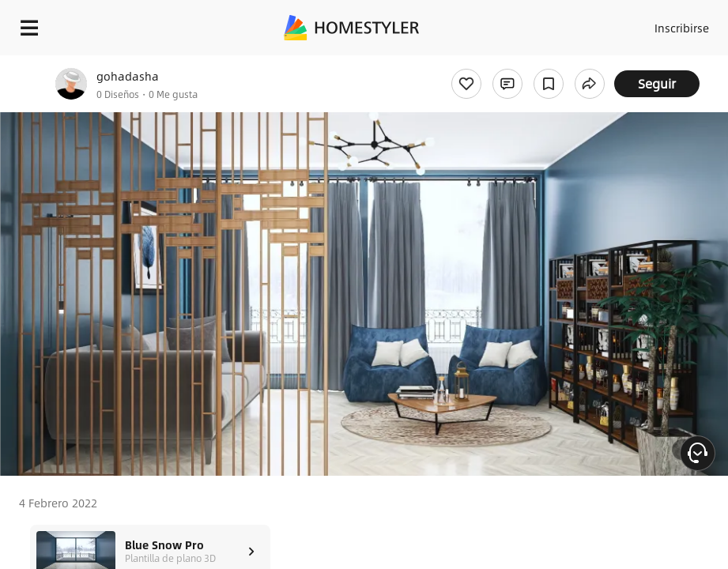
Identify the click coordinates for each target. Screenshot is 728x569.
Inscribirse (682, 28)
